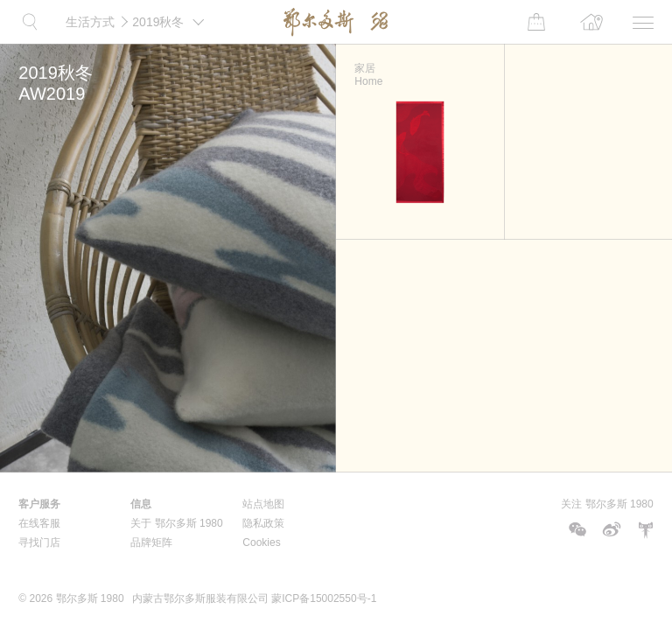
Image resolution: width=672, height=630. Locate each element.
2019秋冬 (171, 14)
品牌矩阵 (151, 542)
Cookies (261, 542)
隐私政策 (263, 523)
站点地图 (263, 504)
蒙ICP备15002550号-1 (324, 598)
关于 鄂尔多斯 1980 (176, 523)
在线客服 (39, 523)
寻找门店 (39, 542)
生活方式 (90, 22)
